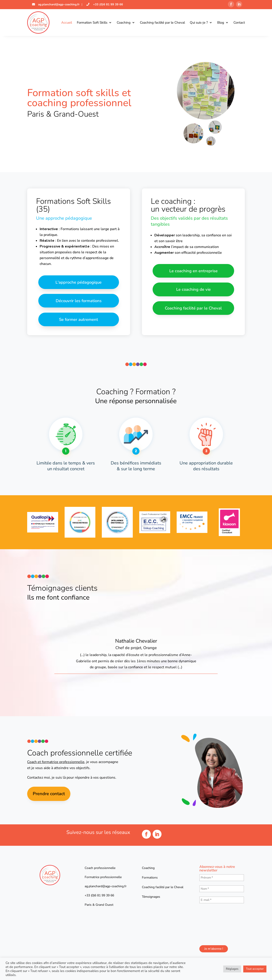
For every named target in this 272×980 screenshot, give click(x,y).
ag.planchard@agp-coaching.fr (58, 4)
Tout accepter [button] (255, 969)
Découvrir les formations (79, 302)
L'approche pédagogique (79, 282)
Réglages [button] (232, 969)
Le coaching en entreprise (193, 271)
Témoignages (151, 899)
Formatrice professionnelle (103, 879)
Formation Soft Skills (92, 23)
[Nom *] (222, 891)
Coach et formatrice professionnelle (56, 764)
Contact (239, 23)
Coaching (124, 23)
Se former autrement (79, 321)
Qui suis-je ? (199, 23)
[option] (136, 647)
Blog (221, 23)
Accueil (67, 23)
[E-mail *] (222, 902)
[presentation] (218, 926)
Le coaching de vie (193, 290)
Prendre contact (49, 795)
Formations (150, 879)
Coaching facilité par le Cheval (162, 23)
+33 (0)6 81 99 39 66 (108, 4)
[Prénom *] (222, 879)
